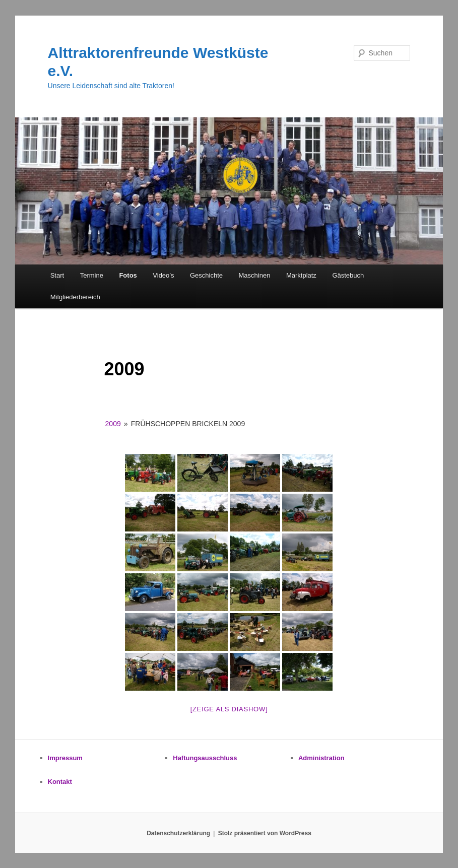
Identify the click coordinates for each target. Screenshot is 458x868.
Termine (92, 275)
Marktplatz (301, 275)
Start (57, 275)
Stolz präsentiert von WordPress (265, 833)
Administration (321, 758)
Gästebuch (348, 275)
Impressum (65, 758)
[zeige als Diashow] (229, 709)
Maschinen (255, 275)
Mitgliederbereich (75, 297)
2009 (113, 424)
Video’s (163, 275)
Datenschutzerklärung (178, 833)
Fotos (128, 275)
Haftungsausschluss (205, 758)
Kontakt (60, 782)
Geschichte (206, 275)
